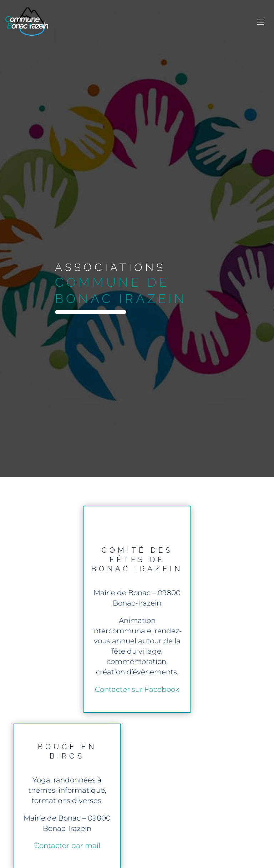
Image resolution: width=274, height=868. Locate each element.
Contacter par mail (67, 846)
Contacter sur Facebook (137, 689)
